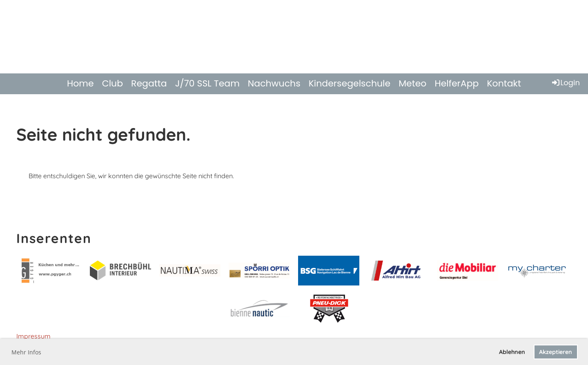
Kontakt (504, 83)
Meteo (412, 83)
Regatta (149, 83)
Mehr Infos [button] (26, 352)
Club (112, 83)
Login (565, 83)
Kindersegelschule (350, 83)
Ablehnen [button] (512, 352)
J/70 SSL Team (207, 83)
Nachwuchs (274, 83)
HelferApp (457, 83)
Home (80, 83)
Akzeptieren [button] (556, 352)
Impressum (33, 336)
